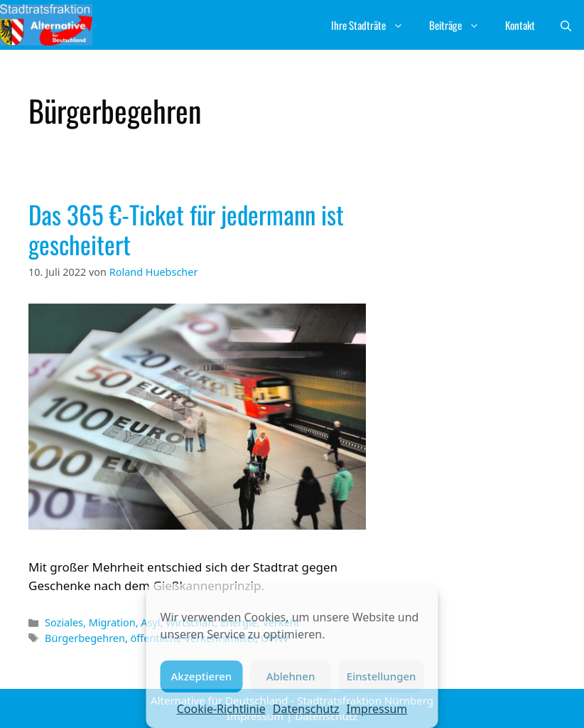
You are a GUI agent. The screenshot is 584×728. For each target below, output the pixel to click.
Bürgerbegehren (85, 638)
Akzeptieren (201, 676)
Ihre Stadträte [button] (374, 25)
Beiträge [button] (461, 25)
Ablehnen (291, 676)
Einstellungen (382, 676)
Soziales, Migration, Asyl (102, 622)
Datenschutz (306, 709)
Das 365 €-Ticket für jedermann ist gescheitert (186, 229)
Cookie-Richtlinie (221, 709)
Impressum (377, 709)
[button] (566, 25)
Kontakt (520, 25)
